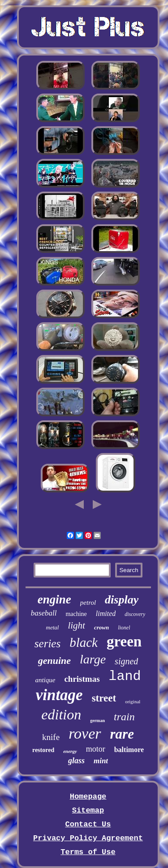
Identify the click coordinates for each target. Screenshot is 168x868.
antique (45, 680)
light (76, 625)
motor (96, 749)
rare (122, 734)
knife (51, 737)
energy (70, 751)
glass (76, 761)
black (84, 642)
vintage (59, 695)
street (104, 698)
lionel (124, 628)
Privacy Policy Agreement (88, 838)
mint (101, 761)
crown (101, 627)
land (125, 676)
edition (61, 714)
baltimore (129, 750)
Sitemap (88, 810)
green (124, 641)
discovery (135, 614)
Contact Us (88, 824)
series (47, 644)
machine (76, 614)
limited (106, 614)
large (93, 659)
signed (126, 661)
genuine (54, 661)
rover (85, 733)
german (97, 720)
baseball (44, 613)
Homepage (88, 797)
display (122, 600)
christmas (82, 679)
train (124, 717)
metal (53, 627)
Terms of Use (88, 852)
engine (54, 599)
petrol (88, 603)
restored (43, 750)
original (133, 701)
